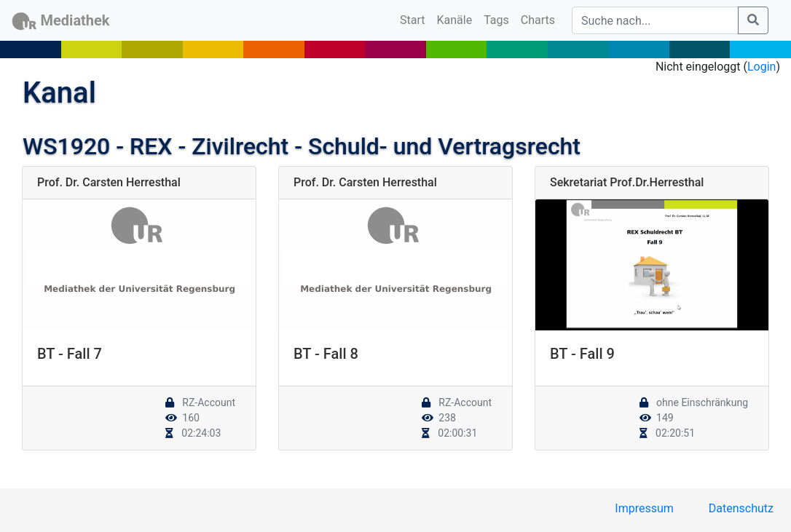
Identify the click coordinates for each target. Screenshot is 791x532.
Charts (538, 20)
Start (415, 19)
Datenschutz (741, 508)
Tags (496, 20)
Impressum (644, 508)
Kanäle (455, 20)
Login (762, 67)
